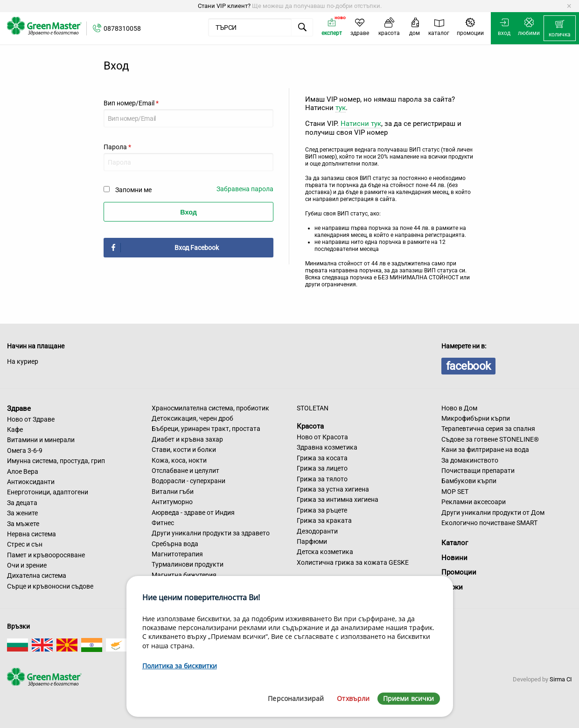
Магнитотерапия (177, 554)
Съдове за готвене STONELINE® (490, 439)
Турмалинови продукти (188, 564)
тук (341, 108)
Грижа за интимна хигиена (338, 499)
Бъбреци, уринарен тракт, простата (206, 429)
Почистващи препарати (478, 471)
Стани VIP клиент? (224, 6)
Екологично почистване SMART (489, 523)
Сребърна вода (175, 544)
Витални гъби (173, 492)
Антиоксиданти (31, 482)
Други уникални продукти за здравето (211, 533)
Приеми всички (409, 698)
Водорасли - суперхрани (188, 481)
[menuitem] (560, 28)
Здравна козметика (327, 447)
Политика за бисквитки (180, 666)
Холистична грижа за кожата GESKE (353, 562)
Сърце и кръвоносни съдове (50, 586)
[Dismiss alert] (569, 6)
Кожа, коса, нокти (179, 460)
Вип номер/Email (131, 103)
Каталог (455, 543)
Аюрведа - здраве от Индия (193, 513)
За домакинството (470, 460)
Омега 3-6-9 (25, 451)
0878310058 (122, 28)
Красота (310, 426)
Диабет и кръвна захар (187, 439)
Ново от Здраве (31, 419)
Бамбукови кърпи (469, 481)
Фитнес (163, 523)
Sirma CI (561, 679)
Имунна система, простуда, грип (56, 461)
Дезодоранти (317, 531)
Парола (117, 147)
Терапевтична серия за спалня (488, 429)
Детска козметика (325, 552)
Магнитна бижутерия (184, 575)
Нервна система (31, 534)
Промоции (459, 572)
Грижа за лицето (322, 468)
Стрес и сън (25, 544)
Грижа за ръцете (322, 510)
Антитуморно (172, 502)
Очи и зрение (27, 565)
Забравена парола (245, 189)
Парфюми (312, 541)
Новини (454, 558)
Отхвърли (353, 698)
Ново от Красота (322, 437)
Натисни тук (361, 124)
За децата (22, 503)
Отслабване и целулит (185, 471)
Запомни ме (133, 190)
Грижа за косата (322, 458)
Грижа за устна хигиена (333, 489)
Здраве (19, 409)
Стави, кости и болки (184, 450)
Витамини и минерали (41, 440)
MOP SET (455, 492)
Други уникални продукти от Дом (493, 513)
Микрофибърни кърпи (476, 418)
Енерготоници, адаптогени (48, 492)
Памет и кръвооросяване (46, 555)
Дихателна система (37, 575)
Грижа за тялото (322, 479)
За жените (22, 513)
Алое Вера (23, 471)
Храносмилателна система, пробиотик (210, 408)
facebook (468, 366)
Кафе (15, 430)
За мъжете (23, 524)
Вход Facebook (197, 248)
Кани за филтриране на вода (485, 450)
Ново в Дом (459, 408)
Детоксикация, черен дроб (192, 418)
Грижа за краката (324, 520)
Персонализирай (296, 698)
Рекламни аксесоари (474, 502)
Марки (452, 587)
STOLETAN (313, 408)
